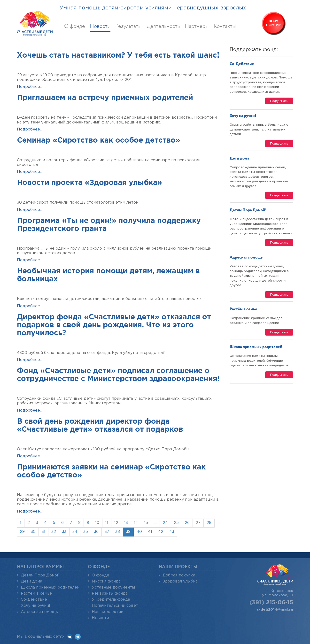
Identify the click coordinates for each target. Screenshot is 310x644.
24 (165, 523)
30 (33, 532)
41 (150, 532)
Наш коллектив (108, 612)
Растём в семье (243, 309)
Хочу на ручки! (243, 116)
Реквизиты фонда (110, 594)
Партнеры (197, 26)
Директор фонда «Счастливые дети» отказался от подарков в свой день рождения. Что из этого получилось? (114, 325)
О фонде (75, 26)
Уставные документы (113, 587)
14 (136, 523)
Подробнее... (30, 87)
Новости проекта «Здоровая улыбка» (89, 183)
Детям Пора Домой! (248, 210)
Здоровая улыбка (180, 581)
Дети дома (239, 158)
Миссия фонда (106, 581)
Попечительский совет (115, 606)
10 (97, 523)
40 (139, 532)
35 (86, 532)
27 (198, 523)
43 (172, 532)
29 (22, 532)
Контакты (225, 26)
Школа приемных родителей (256, 347)
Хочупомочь (274, 23)
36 (96, 532)
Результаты (128, 26)
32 (54, 532)
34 (75, 532)
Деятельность (163, 26)
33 (64, 532)
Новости (100, 26)
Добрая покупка (179, 575)
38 (118, 532)
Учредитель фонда (111, 600)
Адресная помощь (246, 257)
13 (126, 523)
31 (43, 532)
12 (116, 523)
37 (107, 532)
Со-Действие (242, 64)
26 (187, 523)
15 (146, 523)
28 (209, 523)
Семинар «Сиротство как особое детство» (99, 141)
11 (107, 523)
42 (161, 532)
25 (176, 523)
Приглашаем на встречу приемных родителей (105, 98)
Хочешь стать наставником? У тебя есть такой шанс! (118, 56)
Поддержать (279, 101)
